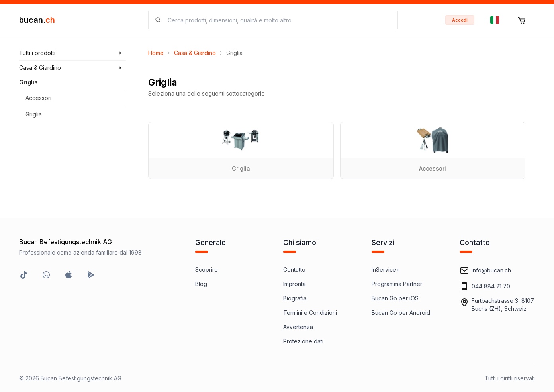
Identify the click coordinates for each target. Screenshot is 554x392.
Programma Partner (397, 284)
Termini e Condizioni (310, 313)
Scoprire (207, 269)
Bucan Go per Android (401, 313)
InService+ (386, 269)
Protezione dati (303, 341)
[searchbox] (278, 20)
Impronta (295, 284)
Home (156, 53)
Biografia (295, 298)
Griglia (34, 114)
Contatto (294, 269)
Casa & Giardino (195, 53)
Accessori (38, 98)
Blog (201, 284)
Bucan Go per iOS (395, 298)
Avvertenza (298, 327)
